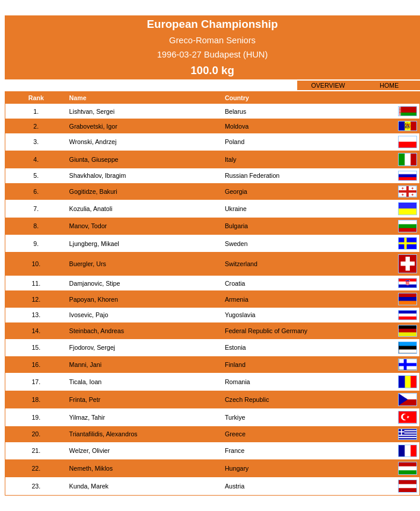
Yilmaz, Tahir (87, 417)
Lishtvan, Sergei (92, 111)
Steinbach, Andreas (97, 331)
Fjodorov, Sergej (92, 347)
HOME (389, 85)
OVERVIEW (328, 85)
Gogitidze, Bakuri (93, 191)
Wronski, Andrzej (93, 142)
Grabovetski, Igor (93, 126)
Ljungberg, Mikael (94, 244)
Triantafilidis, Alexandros (104, 434)
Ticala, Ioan (86, 382)
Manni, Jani (86, 365)
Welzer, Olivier (90, 451)
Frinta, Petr (85, 400)
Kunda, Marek (89, 486)
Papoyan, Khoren (94, 299)
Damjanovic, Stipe (95, 283)
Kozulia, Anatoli (91, 209)
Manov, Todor (88, 226)
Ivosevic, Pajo (89, 315)
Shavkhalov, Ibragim (98, 175)
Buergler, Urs (88, 264)
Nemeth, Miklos (91, 468)
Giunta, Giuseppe (94, 159)
